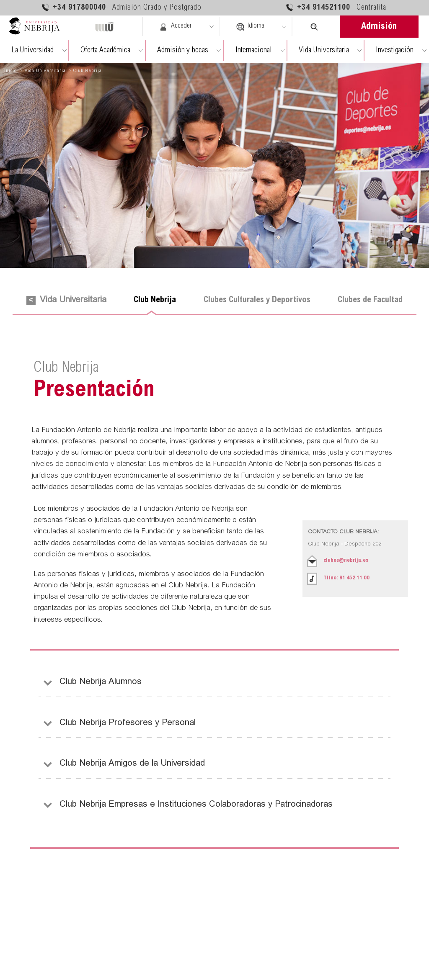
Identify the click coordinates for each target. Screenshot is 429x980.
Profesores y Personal (128, 724)
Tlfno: (346, 579)
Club (155, 300)
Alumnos (101, 683)
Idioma (250, 27)
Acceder (176, 27)
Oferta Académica (105, 50)
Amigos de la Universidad (132, 764)
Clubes (257, 300)
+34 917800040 (121, 7)
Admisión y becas (183, 50)
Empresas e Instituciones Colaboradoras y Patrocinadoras (196, 805)
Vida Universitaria (324, 50)
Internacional (254, 50)
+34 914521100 (336, 7)
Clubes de (370, 300)
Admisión (379, 27)
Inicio (10, 71)
